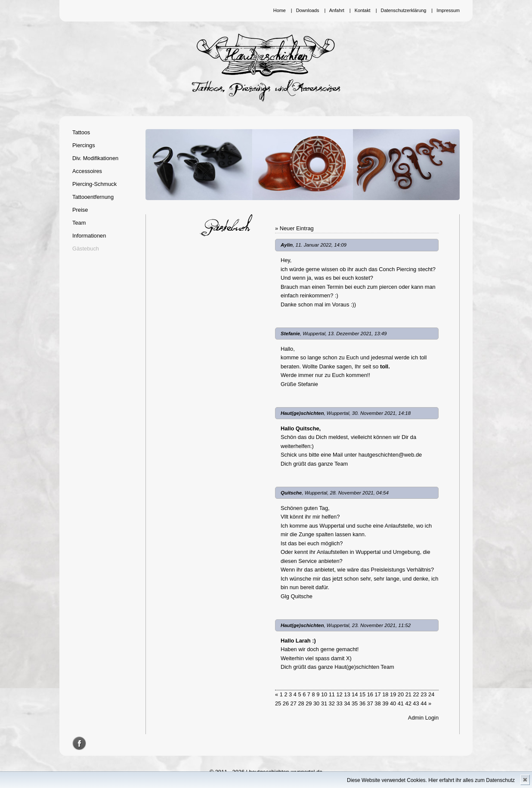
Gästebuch (86, 249)
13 (347, 694)
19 (393, 694)
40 (393, 703)
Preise (80, 210)
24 (431, 694)
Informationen (89, 236)
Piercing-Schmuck (94, 184)
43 (416, 703)
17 (377, 694)
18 (385, 694)
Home (280, 10)
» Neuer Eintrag (294, 228)
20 (401, 694)
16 (370, 694)
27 (294, 703)
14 (355, 694)
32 (332, 703)
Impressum (448, 10)
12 (339, 694)
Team (79, 223)
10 (324, 694)
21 (408, 694)
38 (377, 703)
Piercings (84, 145)
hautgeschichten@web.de (390, 455)
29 (309, 703)
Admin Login (423, 718)
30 (316, 703)
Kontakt (363, 10)
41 (401, 703)
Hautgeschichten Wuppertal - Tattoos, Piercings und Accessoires (266, 68)
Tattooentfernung (93, 197)
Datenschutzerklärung (404, 10)
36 (362, 703)
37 (370, 703)
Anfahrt (337, 10)
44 (424, 703)
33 (339, 703)
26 (286, 703)
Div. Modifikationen (95, 158)
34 (347, 703)
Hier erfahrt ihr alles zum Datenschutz (472, 780)
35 (355, 703)
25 (278, 703)
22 (416, 694)
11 (332, 694)
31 (324, 703)
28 (301, 703)
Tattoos (81, 132)
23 (424, 694)
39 (385, 703)
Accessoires (87, 171)
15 (362, 694)
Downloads (308, 10)
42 (408, 703)
